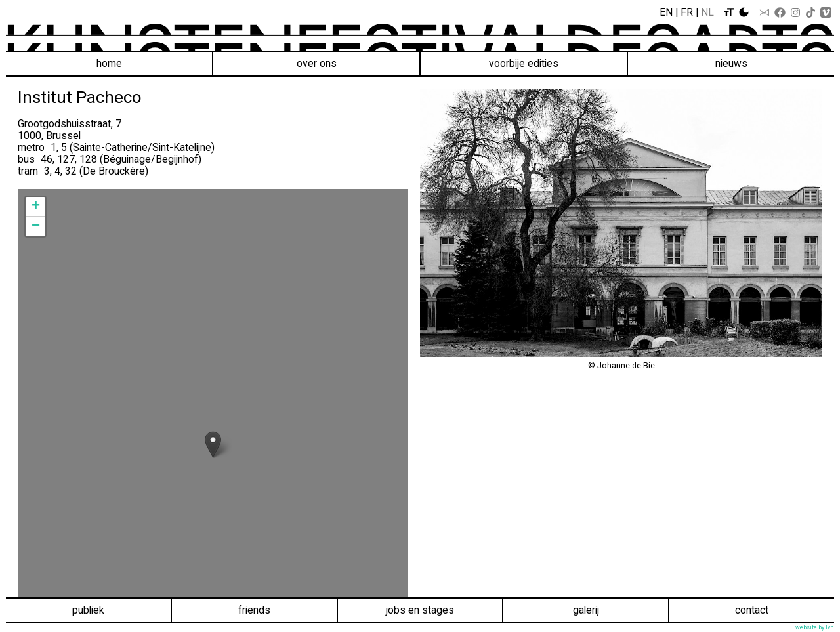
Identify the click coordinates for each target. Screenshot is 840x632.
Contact (752, 610)
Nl (707, 12)
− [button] (36, 226)
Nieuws (731, 63)
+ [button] (36, 207)
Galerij (586, 610)
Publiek (88, 610)
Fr (687, 12)
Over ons (317, 63)
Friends (254, 610)
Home (109, 63)
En (666, 12)
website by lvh (815, 627)
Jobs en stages (420, 610)
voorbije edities (524, 63)
